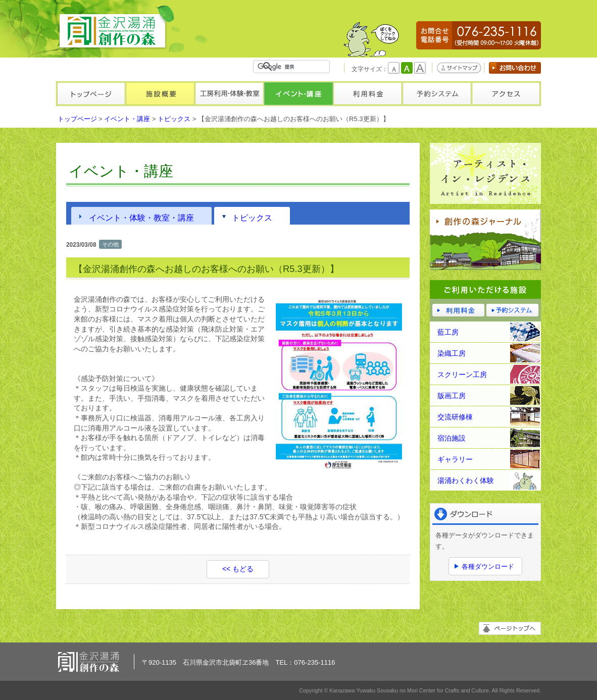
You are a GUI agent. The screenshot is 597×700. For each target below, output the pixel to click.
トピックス (174, 119)
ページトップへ (510, 628)
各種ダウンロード (488, 567)
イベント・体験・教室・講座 (141, 218)
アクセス (506, 94)
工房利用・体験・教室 (229, 94)
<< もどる (238, 569)
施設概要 (160, 94)
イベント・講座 (298, 94)
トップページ (91, 94)
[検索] (293, 67)
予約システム (437, 94)
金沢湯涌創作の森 (116, 28)
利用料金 (367, 94)
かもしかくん (371, 39)
